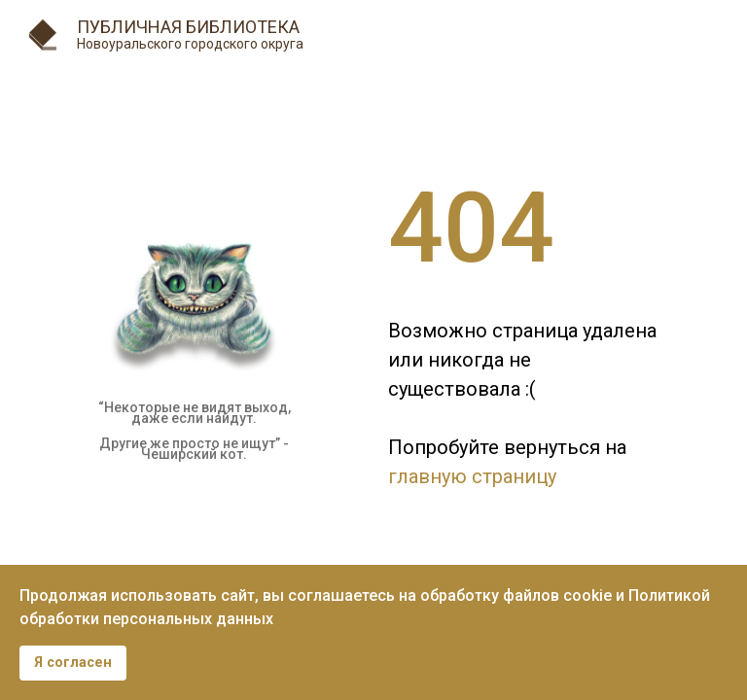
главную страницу (472, 476)
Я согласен (73, 663)
